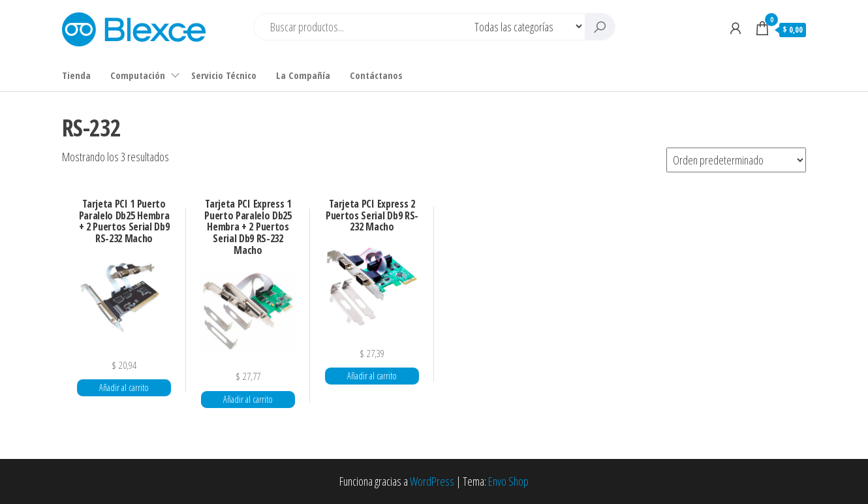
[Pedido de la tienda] (736, 160)
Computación (138, 75)
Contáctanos (376, 75)
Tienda (76, 75)
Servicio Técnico (224, 75)
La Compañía (303, 75)
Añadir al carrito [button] (124, 387)
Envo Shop (508, 481)
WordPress (432, 481)
